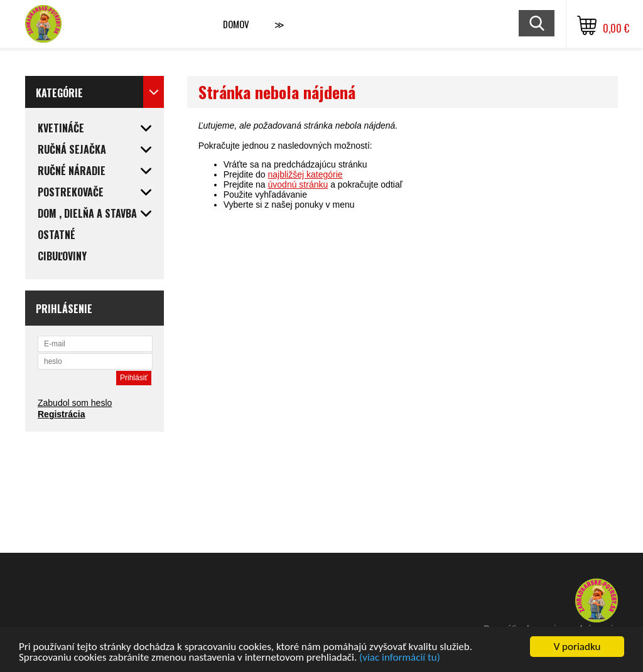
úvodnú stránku (298, 184)
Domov (236, 24)
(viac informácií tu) (400, 658)
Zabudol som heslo (75, 403)
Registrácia (61, 414)
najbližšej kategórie (305, 174)
